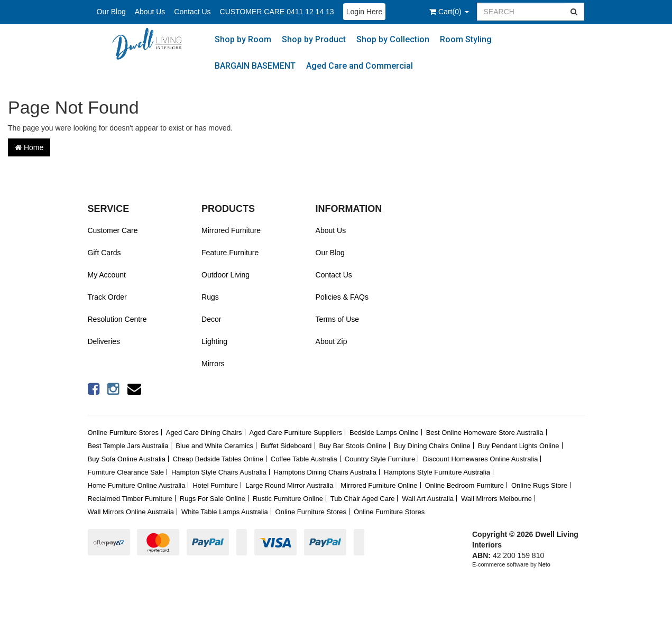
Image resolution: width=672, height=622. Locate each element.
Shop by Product (314, 39)
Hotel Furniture (215, 485)
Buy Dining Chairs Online (432, 446)
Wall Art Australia (428, 499)
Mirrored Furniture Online (379, 485)
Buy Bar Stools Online (352, 446)
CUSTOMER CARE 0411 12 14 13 (277, 12)
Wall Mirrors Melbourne (496, 499)
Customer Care (113, 230)
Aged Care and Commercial (360, 66)
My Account (107, 275)
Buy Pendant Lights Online (519, 446)
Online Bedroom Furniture (464, 485)
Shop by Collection (393, 39)
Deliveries (104, 341)
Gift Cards (104, 253)
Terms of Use (337, 319)
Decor (211, 319)
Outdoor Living (225, 275)
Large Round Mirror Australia (289, 485)
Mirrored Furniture (231, 230)
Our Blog (111, 12)
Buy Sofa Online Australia (127, 459)
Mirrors (213, 364)
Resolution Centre (117, 319)
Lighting (214, 341)
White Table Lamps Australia (225, 512)
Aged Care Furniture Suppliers (296, 433)
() (449, 12)
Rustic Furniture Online (288, 499)
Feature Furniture (230, 253)
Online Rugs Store (539, 485)
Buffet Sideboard (286, 446)
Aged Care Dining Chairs (204, 433)
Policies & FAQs (342, 297)
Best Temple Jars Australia (128, 446)
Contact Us (192, 12)
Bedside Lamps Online (384, 433)
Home (29, 147)
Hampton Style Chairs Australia (219, 472)
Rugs (210, 297)
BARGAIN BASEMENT (255, 66)
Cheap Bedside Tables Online (218, 459)
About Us (150, 12)
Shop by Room (243, 39)
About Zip (332, 341)
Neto (544, 564)
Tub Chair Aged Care (363, 499)
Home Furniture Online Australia (137, 485)
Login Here (365, 12)
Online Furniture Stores (123, 433)
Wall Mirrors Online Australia (131, 512)
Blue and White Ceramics (214, 446)
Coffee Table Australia (304, 459)
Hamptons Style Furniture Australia (437, 472)
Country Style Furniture (380, 459)
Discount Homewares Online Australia (480, 459)
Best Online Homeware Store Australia (485, 433)
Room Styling (466, 39)
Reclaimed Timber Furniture (130, 499)
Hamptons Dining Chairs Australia (325, 472)
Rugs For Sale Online (213, 499)
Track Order (107, 297)
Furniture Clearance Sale (126, 472)
